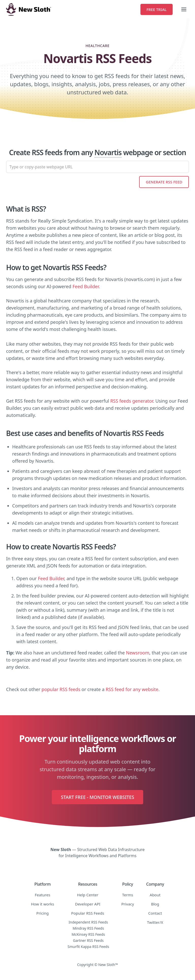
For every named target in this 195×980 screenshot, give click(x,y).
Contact (155, 913)
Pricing (43, 913)
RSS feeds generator (132, 401)
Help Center (88, 895)
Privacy (128, 904)
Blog (155, 904)
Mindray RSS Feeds (88, 928)
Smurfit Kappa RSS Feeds (88, 947)
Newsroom (138, 653)
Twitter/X (155, 922)
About (155, 895)
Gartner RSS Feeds (88, 940)
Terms (128, 895)
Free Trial (157, 9)
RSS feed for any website (132, 689)
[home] (73, 9)
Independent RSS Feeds (88, 922)
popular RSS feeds (61, 689)
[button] (184, 9)
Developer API (88, 904)
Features (43, 895)
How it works (43, 904)
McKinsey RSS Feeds (88, 934)
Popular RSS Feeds (88, 913)
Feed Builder (85, 286)
